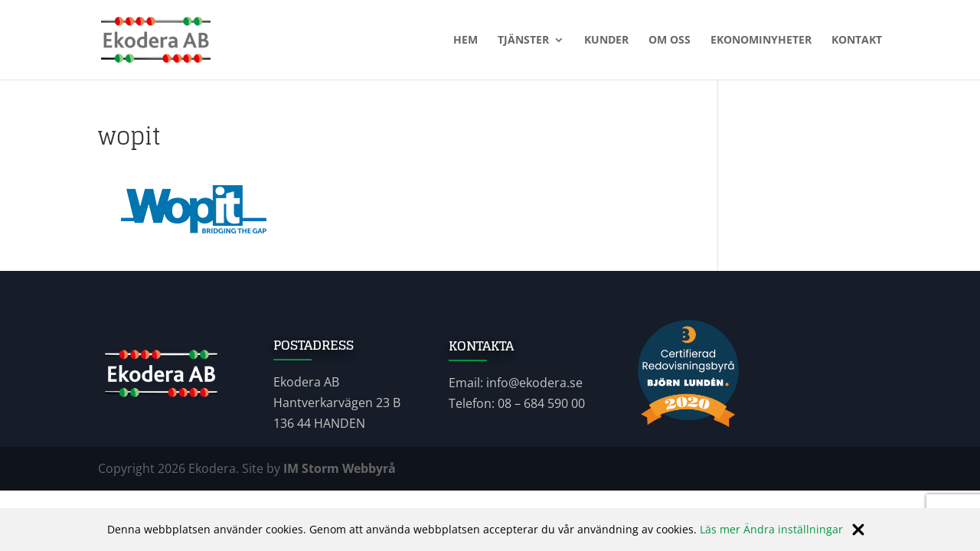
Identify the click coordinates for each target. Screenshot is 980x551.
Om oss (670, 41)
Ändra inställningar (793, 529)
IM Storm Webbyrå (340, 468)
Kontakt (857, 41)
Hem (465, 41)
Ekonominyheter (761, 41)
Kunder (606, 41)
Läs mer (720, 529)
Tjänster (523, 41)
